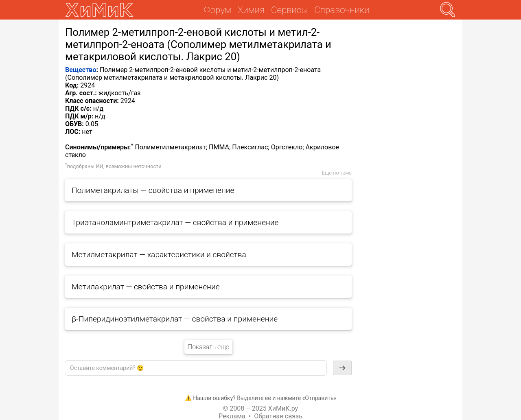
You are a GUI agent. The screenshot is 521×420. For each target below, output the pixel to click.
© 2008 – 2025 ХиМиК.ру (260, 408)
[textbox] (196, 368)
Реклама (232, 416)
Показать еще (208, 347)
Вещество (81, 70)
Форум (218, 10)
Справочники (342, 10)
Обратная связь (278, 416)
